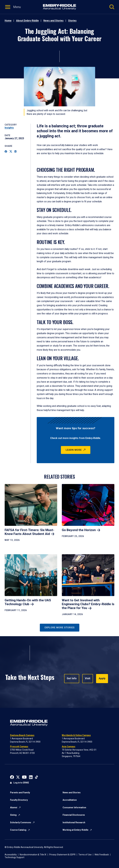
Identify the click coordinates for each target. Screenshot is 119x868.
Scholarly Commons (21, 822)
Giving (13, 815)
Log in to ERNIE (21, 783)
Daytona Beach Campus (22, 735)
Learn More (74, 450)
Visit (87, 679)
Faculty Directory (19, 800)
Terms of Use (85, 855)
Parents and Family (20, 793)
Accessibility (11, 855)
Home (8, 21)
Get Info (72, 679)
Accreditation (70, 800)
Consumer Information (74, 807)
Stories (72, 21)
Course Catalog (18, 830)
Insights (9, 128)
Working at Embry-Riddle (75, 830)
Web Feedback (102, 855)
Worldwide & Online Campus (76, 735)
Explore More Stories (60, 628)
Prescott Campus (19, 747)
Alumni (14, 807)
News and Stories (53, 21)
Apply (101, 679)
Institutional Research (74, 822)
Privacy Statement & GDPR (62, 855)
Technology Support (14, 857)
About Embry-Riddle (27, 21)
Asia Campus (69, 747)
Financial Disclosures (74, 815)
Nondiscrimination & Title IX (33, 855)
